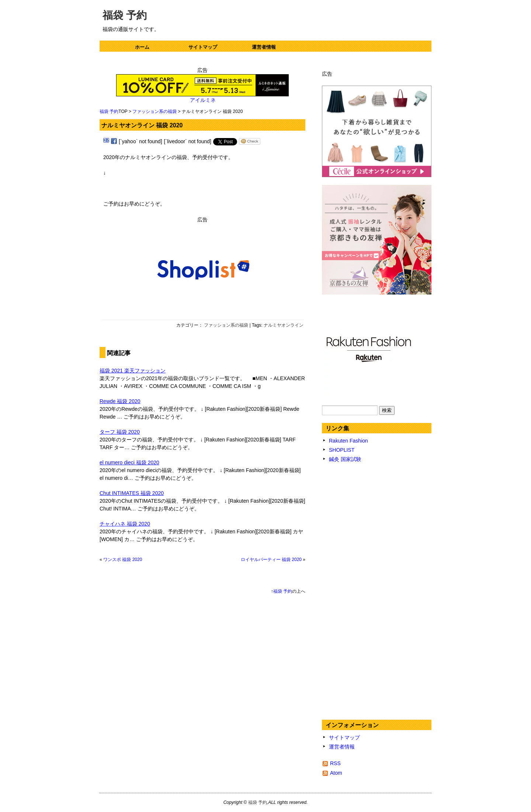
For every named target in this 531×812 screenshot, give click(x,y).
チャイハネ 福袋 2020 (125, 524)
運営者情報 (264, 47)
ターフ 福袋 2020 (120, 432)
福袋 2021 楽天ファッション (133, 371)
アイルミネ (203, 100)
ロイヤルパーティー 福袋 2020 (271, 560)
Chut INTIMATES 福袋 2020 (132, 493)
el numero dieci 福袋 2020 (129, 462)
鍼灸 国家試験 (345, 459)
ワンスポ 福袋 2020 (123, 560)
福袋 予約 (125, 15)
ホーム (142, 47)
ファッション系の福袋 (155, 111)
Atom (336, 773)
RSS (335, 763)
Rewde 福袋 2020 (120, 401)
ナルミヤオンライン (284, 325)
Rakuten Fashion (348, 441)
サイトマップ (203, 47)
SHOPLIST (342, 450)
